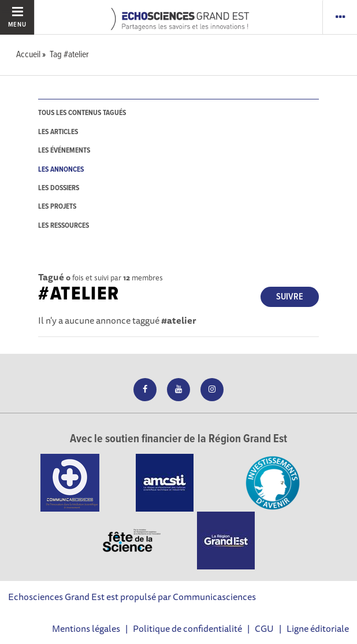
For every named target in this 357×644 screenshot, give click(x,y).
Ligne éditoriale (318, 628)
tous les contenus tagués (82, 113)
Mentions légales (86, 628)
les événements (64, 151)
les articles (58, 132)
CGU (264, 628)
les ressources (64, 226)
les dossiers (59, 188)
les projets (57, 207)
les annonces (61, 170)
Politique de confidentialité (187, 628)
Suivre (290, 297)
